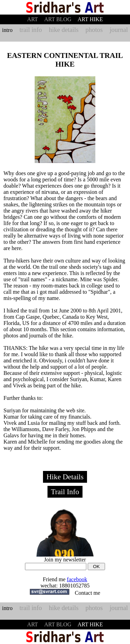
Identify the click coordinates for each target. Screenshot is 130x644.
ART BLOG (58, 19)
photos (94, 30)
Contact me (88, 593)
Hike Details (65, 477)
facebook (77, 579)
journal (119, 30)
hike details (64, 30)
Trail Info (65, 492)
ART (32, 19)
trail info (31, 30)
